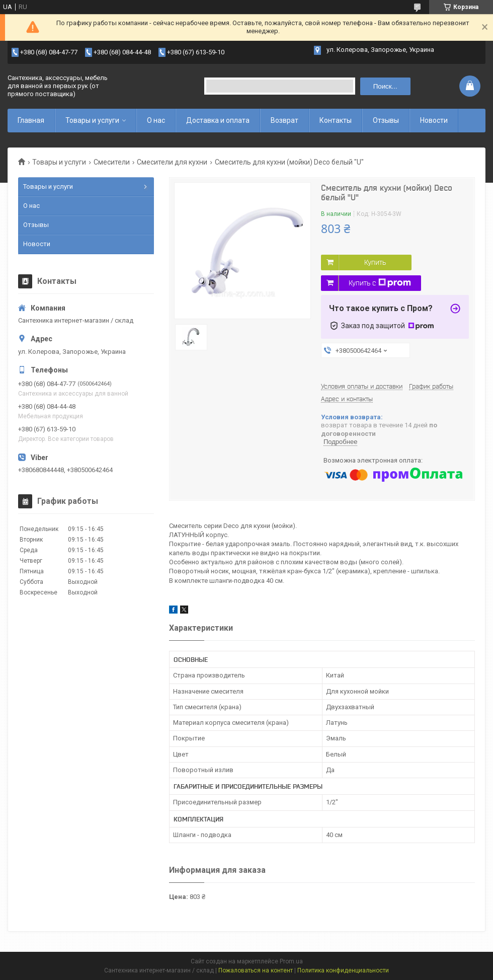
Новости (434, 120)
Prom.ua (291, 961)
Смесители (112, 162)
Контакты (336, 120)
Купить (375, 262)
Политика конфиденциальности (343, 970)
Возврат (284, 120)
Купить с (380, 283)
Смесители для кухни (172, 162)
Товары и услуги (92, 120)
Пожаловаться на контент (256, 970)
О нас (156, 120)
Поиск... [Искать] (385, 86)
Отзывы (386, 120)
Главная (31, 120)
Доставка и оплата (218, 120)
